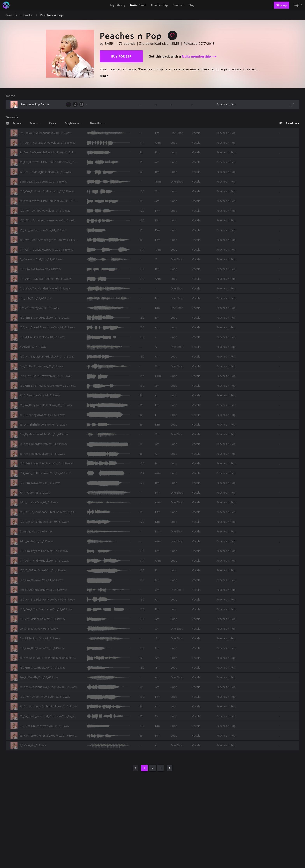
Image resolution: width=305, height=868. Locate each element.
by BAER (106, 44)
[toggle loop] (75, 104)
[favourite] (172, 35)
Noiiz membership (199, 56)
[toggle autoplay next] (82, 104)
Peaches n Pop (226, 104)
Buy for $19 (121, 56)
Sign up (281, 5)
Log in (298, 5)
